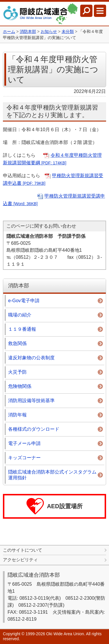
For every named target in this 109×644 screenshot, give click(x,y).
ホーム (9, 31)
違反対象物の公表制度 (31, 358)
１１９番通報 (22, 329)
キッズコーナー (24, 458)
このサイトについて (23, 550)
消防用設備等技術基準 (31, 401)
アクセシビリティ (20, 560)
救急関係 (17, 343)
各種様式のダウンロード (34, 429)
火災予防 (17, 372)
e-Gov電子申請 (24, 301)
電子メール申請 (24, 443)
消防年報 (17, 415)
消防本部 (28, 31)
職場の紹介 (20, 315)
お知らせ (49, 31)
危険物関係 (20, 386)
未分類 (68, 31)
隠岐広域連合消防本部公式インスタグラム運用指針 (52, 475)
